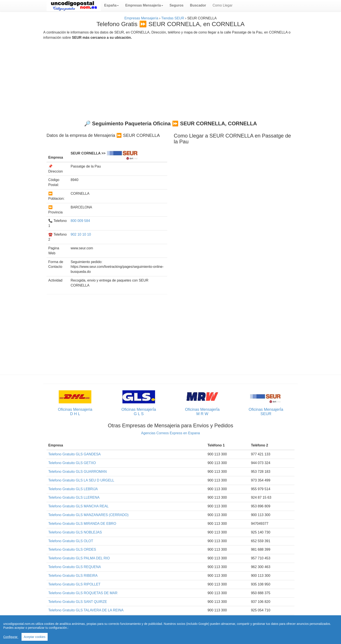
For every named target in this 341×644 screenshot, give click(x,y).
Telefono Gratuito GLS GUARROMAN (78, 472)
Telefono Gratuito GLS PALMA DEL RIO (79, 558)
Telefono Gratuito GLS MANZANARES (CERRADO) (88, 515)
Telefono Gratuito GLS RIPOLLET (74, 584)
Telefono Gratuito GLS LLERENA (74, 497)
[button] (111, 5)
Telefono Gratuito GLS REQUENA (75, 567)
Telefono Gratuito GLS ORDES (72, 549)
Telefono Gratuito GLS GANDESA (74, 454)
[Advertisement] (170, 78)
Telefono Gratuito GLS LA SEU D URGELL (81, 480)
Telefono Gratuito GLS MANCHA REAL (78, 506)
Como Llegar (222, 5)
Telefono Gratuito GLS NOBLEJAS (75, 532)
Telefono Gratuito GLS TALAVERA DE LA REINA (86, 610)
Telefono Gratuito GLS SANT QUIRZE (78, 602)
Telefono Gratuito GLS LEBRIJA (73, 489)
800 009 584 (80, 221)
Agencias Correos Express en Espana (170, 433)
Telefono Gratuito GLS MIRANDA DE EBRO (82, 524)
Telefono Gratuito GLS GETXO (72, 463)
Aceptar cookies (35, 637)
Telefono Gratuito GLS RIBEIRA (73, 576)
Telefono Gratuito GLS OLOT (71, 541)
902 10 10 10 (81, 234)
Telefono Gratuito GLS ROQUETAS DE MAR (83, 593)
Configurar (11, 637)
